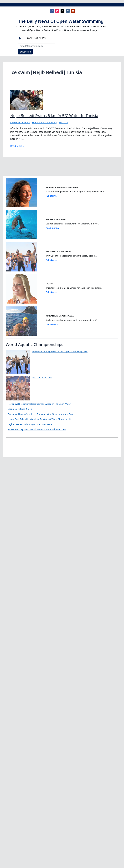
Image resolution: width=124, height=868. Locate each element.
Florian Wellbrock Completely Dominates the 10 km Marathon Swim (41, 414)
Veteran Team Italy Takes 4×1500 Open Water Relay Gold (60, 351)
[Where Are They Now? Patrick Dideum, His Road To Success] (18, 461)
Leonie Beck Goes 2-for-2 (20, 409)
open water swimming (45, 122)
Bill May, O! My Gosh (42, 378)
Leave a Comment (20, 122)
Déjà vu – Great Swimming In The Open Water (54, 424)
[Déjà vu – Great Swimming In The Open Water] (18, 435)
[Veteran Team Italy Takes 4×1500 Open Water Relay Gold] (18, 362)
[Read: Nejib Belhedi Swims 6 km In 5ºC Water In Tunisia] (26, 100)
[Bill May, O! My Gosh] (18, 388)
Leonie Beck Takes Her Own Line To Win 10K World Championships (41, 419)
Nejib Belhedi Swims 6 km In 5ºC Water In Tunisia (54, 116)
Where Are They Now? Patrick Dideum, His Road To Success (61, 451)
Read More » (17, 146)
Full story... (51, 196)
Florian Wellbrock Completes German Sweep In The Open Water (39, 404)
